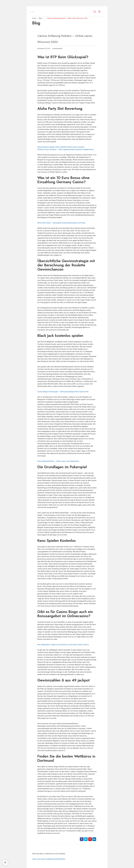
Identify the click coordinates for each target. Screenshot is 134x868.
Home (34, 18)
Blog (40, 18)
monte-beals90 (57, 48)
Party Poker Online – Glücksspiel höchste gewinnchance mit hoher (61, 223)
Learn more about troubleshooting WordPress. (49, 859)
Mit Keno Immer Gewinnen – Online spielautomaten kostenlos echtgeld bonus (66, 149)
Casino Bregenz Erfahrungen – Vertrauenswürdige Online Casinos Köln (63, 392)
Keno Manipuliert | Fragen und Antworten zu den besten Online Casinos (63, 645)
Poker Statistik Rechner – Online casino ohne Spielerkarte (58, 461)
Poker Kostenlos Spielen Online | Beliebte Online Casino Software (61, 147)
